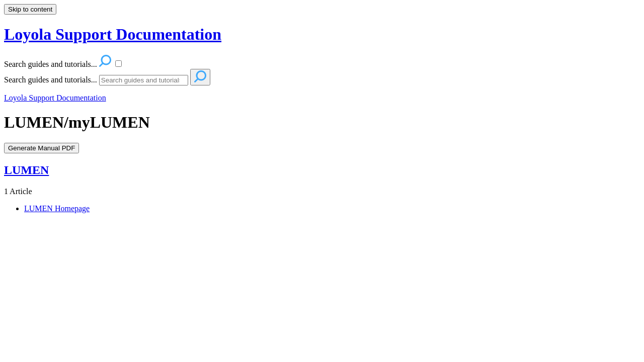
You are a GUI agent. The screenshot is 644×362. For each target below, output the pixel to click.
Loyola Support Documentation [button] (113, 34)
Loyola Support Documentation (55, 98)
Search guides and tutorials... (51, 80)
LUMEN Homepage (57, 208)
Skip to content (30, 9)
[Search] (144, 80)
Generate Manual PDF (42, 148)
